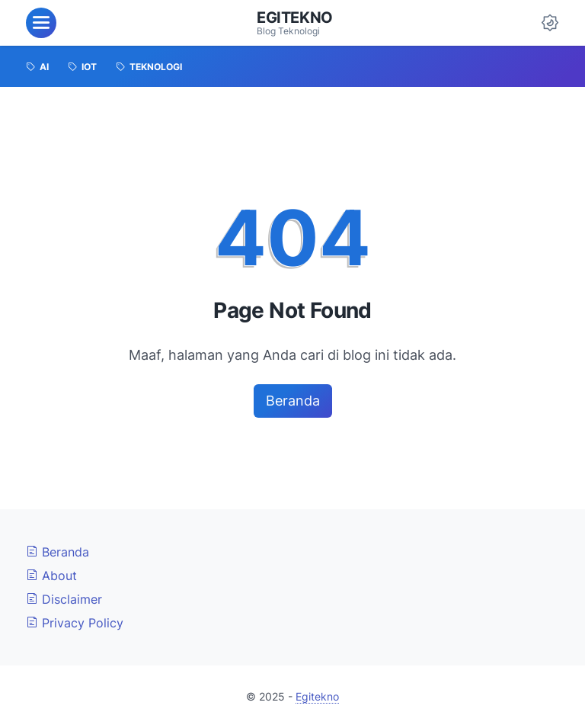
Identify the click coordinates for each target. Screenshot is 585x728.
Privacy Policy (75, 623)
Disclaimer (64, 599)
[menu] (41, 23)
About (51, 576)
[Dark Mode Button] (550, 23)
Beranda (293, 401)
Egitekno (295, 18)
